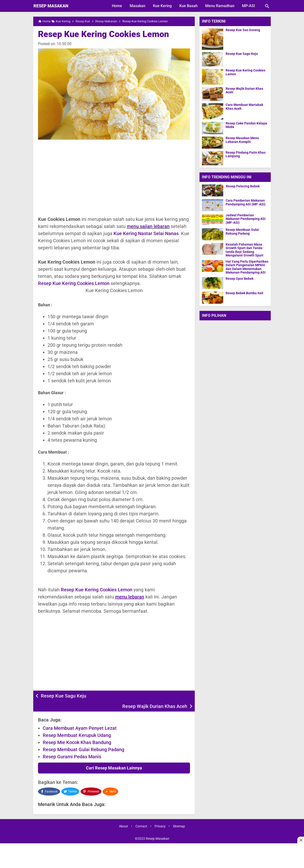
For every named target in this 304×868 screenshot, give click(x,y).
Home (117, 6)
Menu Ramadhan (220, 6)
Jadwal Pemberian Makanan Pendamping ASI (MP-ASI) (246, 219)
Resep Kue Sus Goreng (243, 30)
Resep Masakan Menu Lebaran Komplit (242, 140)
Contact (141, 815)
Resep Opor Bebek (240, 278)
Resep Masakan (51, 6)
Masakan (138, 6)
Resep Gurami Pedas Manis (72, 746)
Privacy (160, 815)
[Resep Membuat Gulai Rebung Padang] (213, 234)
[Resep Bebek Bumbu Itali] (213, 297)
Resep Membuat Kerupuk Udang (77, 725)
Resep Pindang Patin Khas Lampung (246, 154)
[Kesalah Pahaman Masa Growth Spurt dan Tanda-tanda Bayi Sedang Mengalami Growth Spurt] (213, 249)
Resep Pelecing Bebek (242, 186)
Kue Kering (162, 6)
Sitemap (179, 815)
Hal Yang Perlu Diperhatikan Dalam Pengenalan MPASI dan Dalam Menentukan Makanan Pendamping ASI (247, 267)
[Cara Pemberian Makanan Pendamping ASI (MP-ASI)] (213, 205)
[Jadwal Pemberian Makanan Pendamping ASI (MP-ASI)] (213, 220)
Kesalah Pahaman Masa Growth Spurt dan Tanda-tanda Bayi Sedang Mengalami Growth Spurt (245, 250)
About (123, 815)
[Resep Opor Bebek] (213, 283)
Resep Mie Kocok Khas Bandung (77, 732)
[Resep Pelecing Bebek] (213, 190)
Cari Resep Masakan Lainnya (114, 757)
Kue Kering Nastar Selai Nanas (146, 233)
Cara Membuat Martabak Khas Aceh (244, 107)
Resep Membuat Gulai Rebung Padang (83, 739)
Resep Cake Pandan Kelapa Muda (246, 125)
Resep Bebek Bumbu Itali (245, 293)
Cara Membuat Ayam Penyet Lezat (80, 718)
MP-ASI (249, 6)
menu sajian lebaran (148, 226)
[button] (111, 781)
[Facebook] (49, 781)
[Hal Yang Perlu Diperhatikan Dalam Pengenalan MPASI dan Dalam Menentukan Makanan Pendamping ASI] (213, 266)
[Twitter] (70, 781)
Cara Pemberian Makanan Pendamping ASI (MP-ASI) (246, 202)
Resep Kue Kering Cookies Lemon (103, 34)
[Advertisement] (114, 178)
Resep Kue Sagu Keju (64, 696)
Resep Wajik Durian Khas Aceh (155, 696)
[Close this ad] (301, 840)
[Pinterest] (91, 781)
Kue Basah (188, 6)
